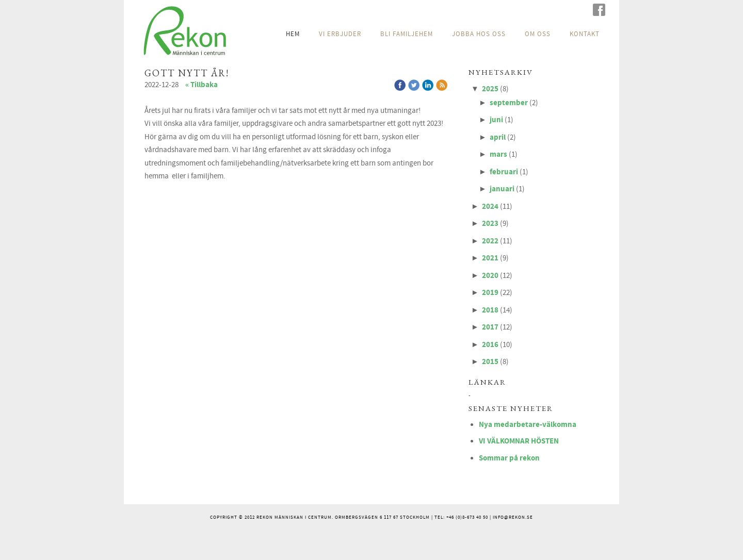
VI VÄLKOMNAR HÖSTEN (519, 441)
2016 (490, 345)
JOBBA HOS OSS (479, 34)
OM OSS (538, 34)
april (498, 137)
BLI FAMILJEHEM (407, 34)
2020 (490, 276)
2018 (490, 310)
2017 (490, 327)
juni (496, 120)
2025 (490, 89)
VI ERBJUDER (340, 34)
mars (498, 154)
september (509, 103)
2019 (490, 293)
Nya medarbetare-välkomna (528, 425)
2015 (490, 362)
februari (504, 172)
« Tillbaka (201, 85)
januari (502, 189)
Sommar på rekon (509, 458)
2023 (490, 224)
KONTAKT (585, 34)
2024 (490, 207)
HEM (293, 34)
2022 (490, 241)
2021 (490, 258)
